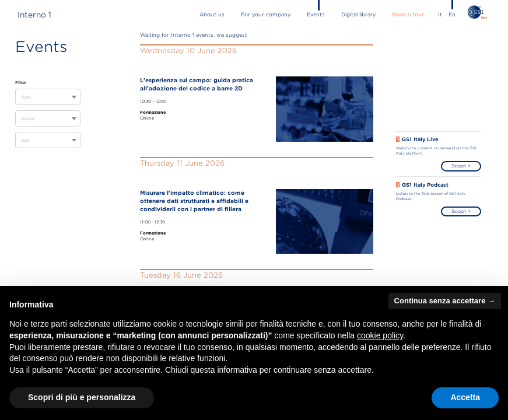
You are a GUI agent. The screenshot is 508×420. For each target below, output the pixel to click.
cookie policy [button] (380, 335)
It (440, 15)
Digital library (358, 15)
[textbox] (48, 97)
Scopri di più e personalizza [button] (82, 397)
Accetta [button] (465, 397)
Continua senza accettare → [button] (445, 301)
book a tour (408, 15)
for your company (266, 15)
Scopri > (461, 166)
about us (212, 15)
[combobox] (48, 97)
